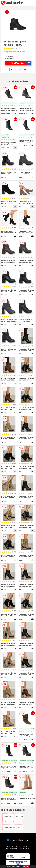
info (15, 113)
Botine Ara (19, 816)
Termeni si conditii (14, 846)
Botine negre (8, 816)
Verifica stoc (21, 63)
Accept (26, 866)
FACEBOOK (12, 840)
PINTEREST (23, 840)
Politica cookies (24, 848)
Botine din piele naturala (12, 822)
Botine (20, 828)
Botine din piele (9, 828)
